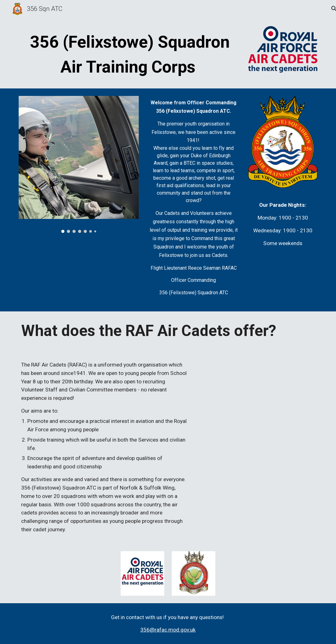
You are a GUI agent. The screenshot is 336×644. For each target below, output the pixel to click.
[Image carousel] (79, 164)
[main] (130, 54)
